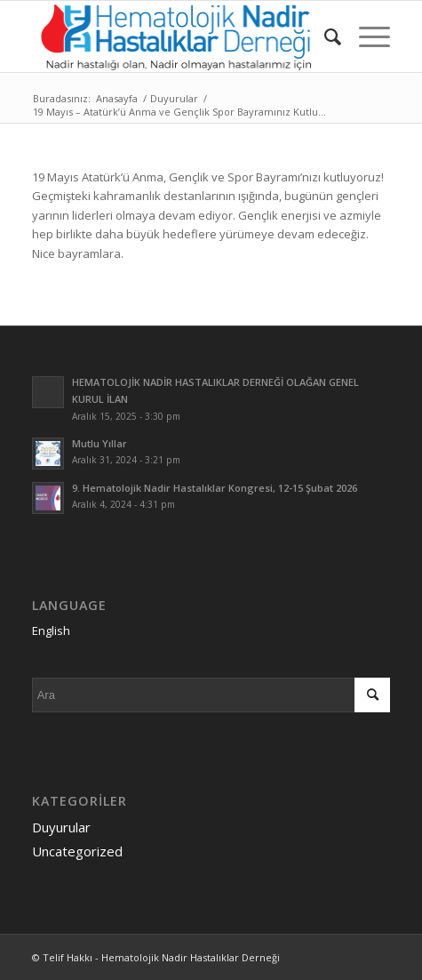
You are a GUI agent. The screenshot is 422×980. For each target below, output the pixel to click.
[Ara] (324, 36)
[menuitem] (324, 36)
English (51, 631)
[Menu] (366, 36)
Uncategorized (77, 851)
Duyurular (61, 827)
